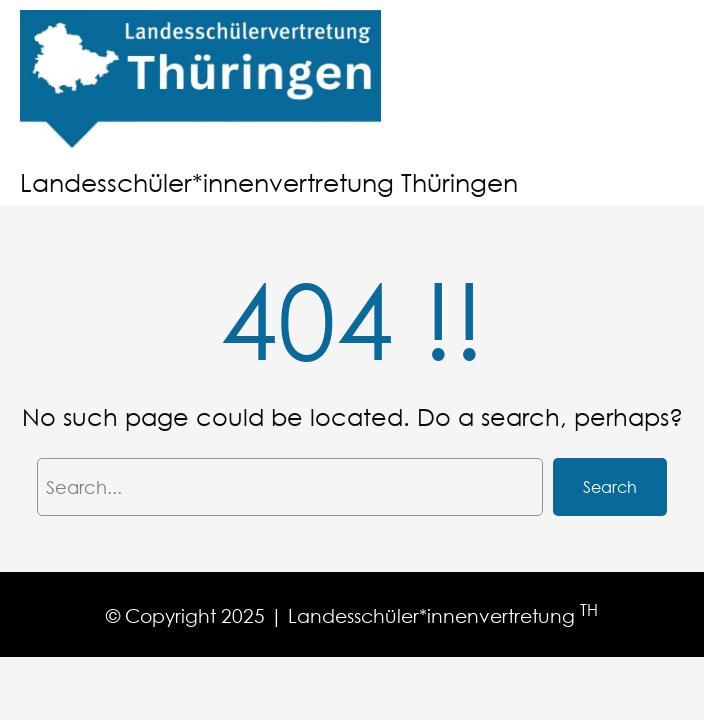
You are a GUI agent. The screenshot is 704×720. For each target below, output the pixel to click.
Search (610, 486)
